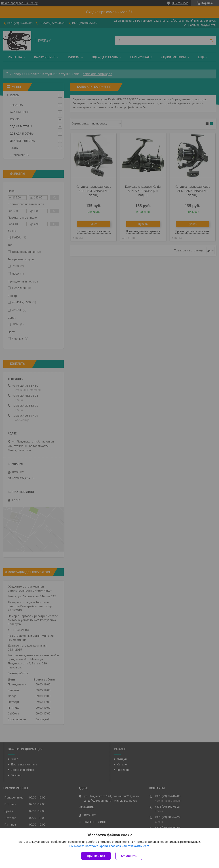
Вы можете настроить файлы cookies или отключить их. (108, 846)
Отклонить (129, 856)
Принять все (96, 856)
